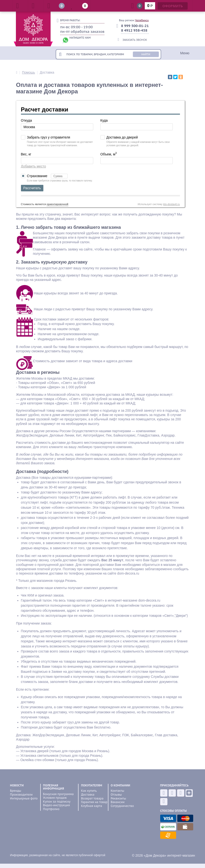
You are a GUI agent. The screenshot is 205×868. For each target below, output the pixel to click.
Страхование (47, 176)
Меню (185, 53)
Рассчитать (32, 188)
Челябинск (142, 20)
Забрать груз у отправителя (49, 137)
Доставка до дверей (122, 137)
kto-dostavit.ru (171, 204)
